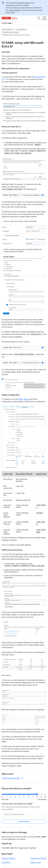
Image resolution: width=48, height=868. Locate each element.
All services (6, 863)
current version (14, 10)
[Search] (39, 18)
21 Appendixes (21, 29)
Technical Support (9, 859)
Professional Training (38, 859)
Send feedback (24, 822)
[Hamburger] (44, 18)
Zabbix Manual (7, 29)
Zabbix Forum (36, 863)
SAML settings (23, 400)
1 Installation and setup (10, 32)
